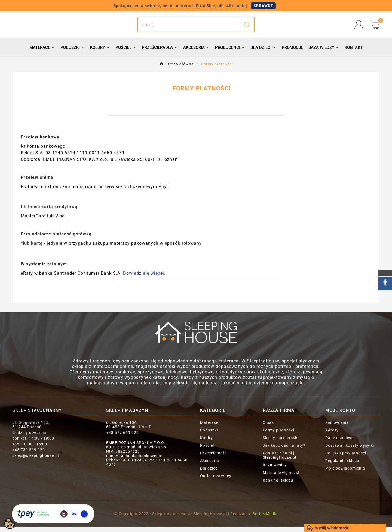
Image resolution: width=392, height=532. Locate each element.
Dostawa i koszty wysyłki (350, 451)
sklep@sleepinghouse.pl (36, 461)
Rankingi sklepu (278, 486)
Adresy (332, 436)
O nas (268, 428)
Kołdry (206, 443)
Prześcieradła (213, 458)
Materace (209, 428)
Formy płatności (278, 436)
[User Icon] (360, 27)
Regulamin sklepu (342, 466)
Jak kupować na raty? (284, 451)
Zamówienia (337, 428)
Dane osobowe (339, 443)
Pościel (207, 451)
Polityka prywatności (346, 458)
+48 (29, 455)
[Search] (189, 27)
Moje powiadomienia (345, 474)
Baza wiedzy (275, 470)
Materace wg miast (281, 478)
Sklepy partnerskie (281, 443)
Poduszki (209, 436)
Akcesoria (210, 466)
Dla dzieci (209, 474)
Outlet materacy (216, 481)
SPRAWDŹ (263, 6)
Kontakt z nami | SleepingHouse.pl (279, 461)
